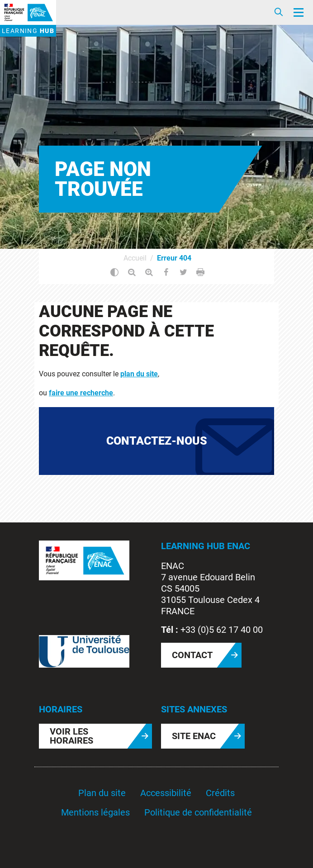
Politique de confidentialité (198, 812)
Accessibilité (166, 793)
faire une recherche (81, 393)
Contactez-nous (157, 441)
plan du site (139, 374)
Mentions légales (95, 812)
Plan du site (102, 793)
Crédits (220, 793)
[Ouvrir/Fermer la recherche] (279, 12)
